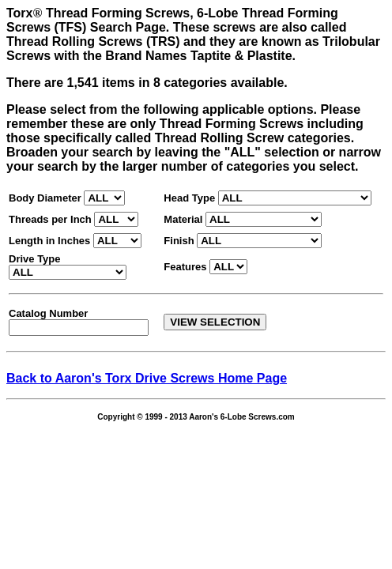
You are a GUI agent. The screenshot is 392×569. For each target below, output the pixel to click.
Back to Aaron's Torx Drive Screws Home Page (147, 378)
